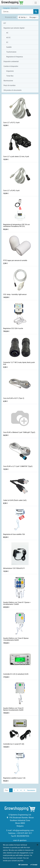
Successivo (31, 790)
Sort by (22, 17)
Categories (6, 8)
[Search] (36, 12)
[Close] (37, 845)
